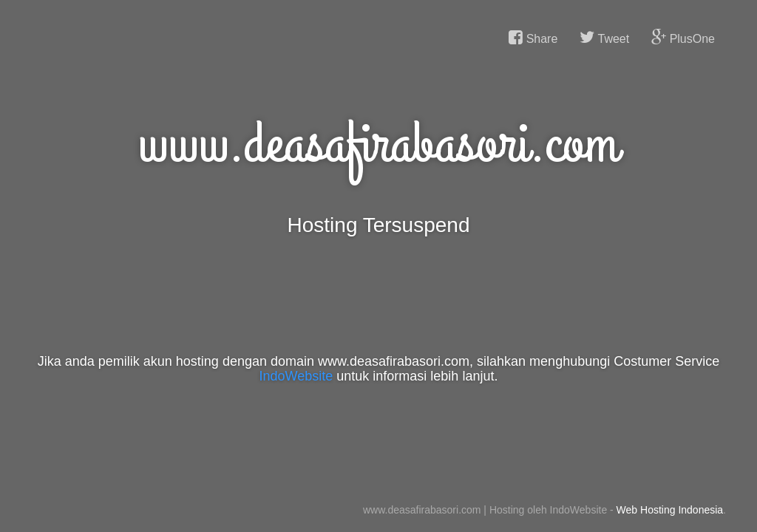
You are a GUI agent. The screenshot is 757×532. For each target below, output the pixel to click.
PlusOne (683, 38)
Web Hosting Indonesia (670, 510)
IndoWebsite (296, 376)
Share (533, 38)
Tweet (604, 38)
